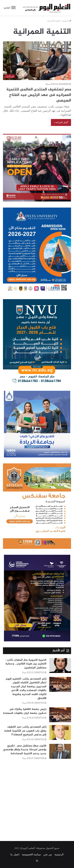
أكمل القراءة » (61, 122)
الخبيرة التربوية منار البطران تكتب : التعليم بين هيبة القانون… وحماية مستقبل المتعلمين (26, 664)
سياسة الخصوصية (31, 854)
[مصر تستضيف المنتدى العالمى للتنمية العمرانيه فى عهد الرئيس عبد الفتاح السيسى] (37, 61)
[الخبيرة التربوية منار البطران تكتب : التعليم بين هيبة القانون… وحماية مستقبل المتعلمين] (60, 665)
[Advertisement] (37, 798)
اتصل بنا (15, 854)
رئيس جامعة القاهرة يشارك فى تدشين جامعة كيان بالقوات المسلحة (25, 711)
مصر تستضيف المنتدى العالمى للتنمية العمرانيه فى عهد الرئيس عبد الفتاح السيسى (39, 95)
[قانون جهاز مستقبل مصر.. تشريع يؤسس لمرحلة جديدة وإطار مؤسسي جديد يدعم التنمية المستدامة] (60, 751)
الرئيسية (67, 21)
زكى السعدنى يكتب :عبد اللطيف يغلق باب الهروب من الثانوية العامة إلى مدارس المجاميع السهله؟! (25, 731)
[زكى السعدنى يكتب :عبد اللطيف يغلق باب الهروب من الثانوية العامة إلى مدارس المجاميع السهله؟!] (60, 732)
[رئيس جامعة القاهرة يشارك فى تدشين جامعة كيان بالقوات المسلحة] (60, 715)
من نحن (48, 854)
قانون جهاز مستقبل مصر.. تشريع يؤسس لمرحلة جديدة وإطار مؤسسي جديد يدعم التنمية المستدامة (25, 750)
